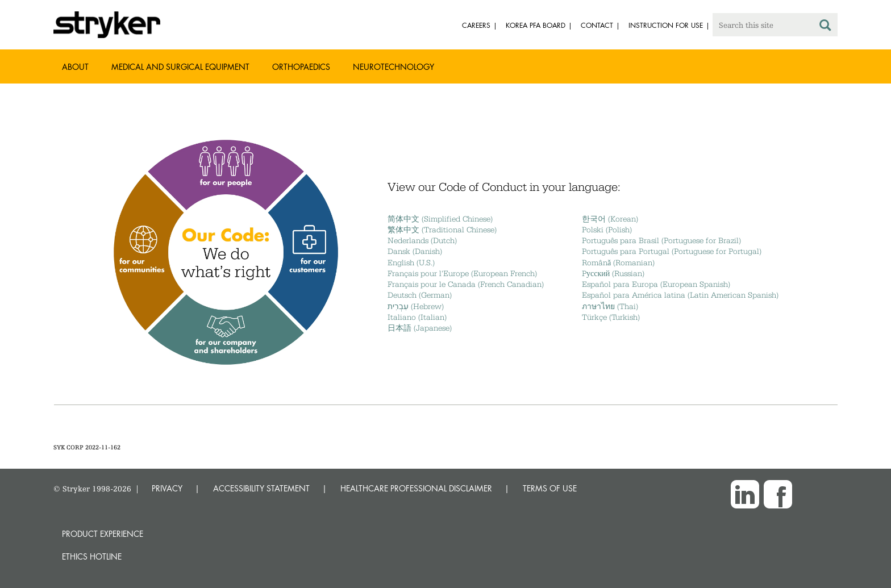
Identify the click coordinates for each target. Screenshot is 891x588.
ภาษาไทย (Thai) (610, 306)
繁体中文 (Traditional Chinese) (442, 230)
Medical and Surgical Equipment (180, 67)
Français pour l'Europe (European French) (462, 273)
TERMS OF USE (550, 488)
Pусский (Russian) (613, 273)
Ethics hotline (92, 556)
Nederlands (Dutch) (422, 240)
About (75, 67)
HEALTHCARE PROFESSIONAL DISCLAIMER (416, 488)
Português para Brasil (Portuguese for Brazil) (661, 240)
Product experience (103, 534)
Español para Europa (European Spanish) (656, 284)
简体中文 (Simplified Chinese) (440, 219)
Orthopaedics (301, 67)
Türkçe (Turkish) (611, 317)
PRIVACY (167, 488)
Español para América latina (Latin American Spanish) (680, 295)
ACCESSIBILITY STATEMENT (261, 488)
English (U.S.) (411, 262)
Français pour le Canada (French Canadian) (466, 284)
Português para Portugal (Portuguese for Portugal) (672, 251)
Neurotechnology (394, 67)
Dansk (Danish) (415, 251)
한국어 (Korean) (610, 219)
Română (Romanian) (618, 262)
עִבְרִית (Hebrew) (416, 306)
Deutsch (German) (420, 295)
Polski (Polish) (607, 230)
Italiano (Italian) (417, 317)
